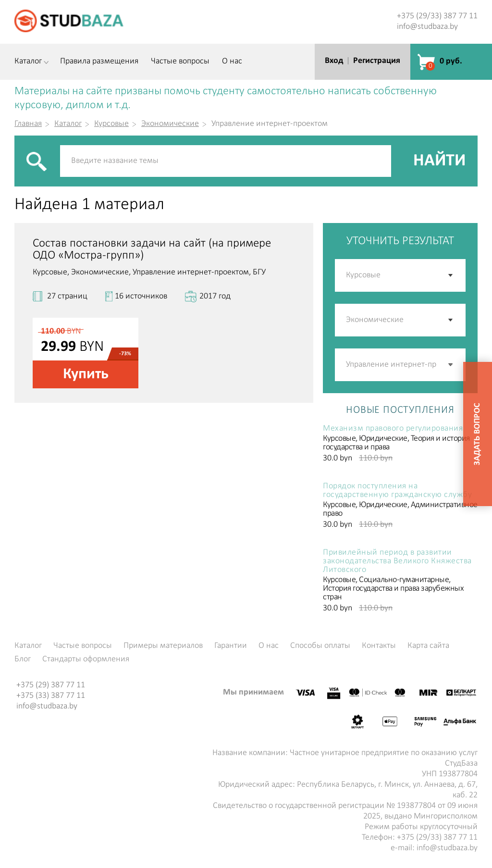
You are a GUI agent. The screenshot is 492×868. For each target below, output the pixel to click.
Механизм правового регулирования (393, 429)
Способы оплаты (320, 646)
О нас (232, 62)
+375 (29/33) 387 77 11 (437, 16)
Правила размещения (99, 62)
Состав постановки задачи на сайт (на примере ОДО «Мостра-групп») (152, 249)
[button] (451, 365)
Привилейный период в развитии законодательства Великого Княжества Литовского (397, 561)
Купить (86, 374)
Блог (23, 659)
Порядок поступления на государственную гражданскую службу (397, 491)
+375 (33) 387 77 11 (51, 696)
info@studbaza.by (427, 27)
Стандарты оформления (86, 659)
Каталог (28, 62)
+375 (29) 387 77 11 (51, 685)
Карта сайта (428, 646)
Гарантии (231, 646)
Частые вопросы (180, 62)
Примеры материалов (163, 646)
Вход (334, 61)
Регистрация (377, 61)
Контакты (379, 646)
